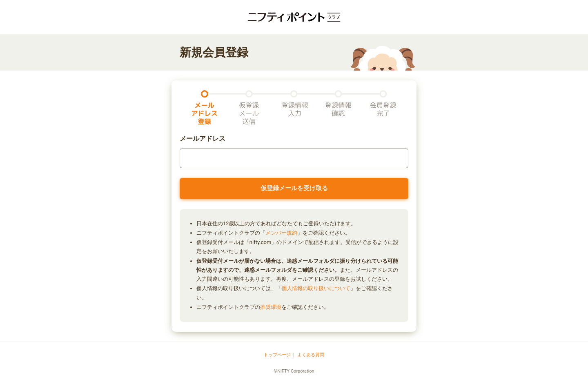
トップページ (277, 355)
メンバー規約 (281, 233)
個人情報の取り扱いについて (316, 288)
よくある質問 (311, 355)
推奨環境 (271, 307)
